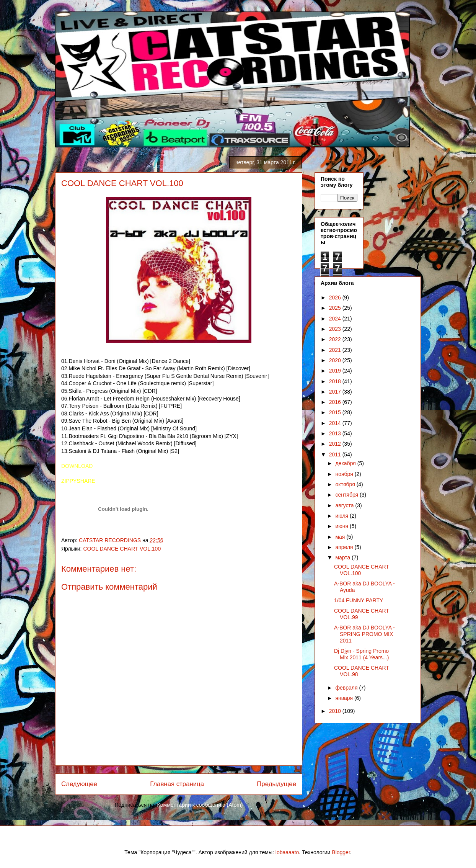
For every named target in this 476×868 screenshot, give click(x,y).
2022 (336, 339)
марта (343, 557)
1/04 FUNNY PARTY (359, 600)
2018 (336, 381)
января (345, 698)
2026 (336, 298)
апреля (345, 547)
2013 (336, 433)
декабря (346, 463)
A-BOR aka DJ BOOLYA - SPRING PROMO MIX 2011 (364, 634)
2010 (336, 711)
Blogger (341, 852)
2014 (336, 423)
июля (342, 516)
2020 (336, 360)
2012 (336, 444)
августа (345, 505)
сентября (347, 495)
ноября (345, 474)
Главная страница (177, 784)
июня (342, 526)
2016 (336, 402)
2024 (336, 319)
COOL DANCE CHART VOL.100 (122, 549)
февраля (347, 688)
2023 (336, 329)
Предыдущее (276, 784)
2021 (336, 350)
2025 (336, 308)
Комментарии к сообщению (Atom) (200, 805)
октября (346, 484)
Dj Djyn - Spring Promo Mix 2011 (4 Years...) (361, 654)
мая (341, 537)
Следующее (79, 784)
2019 (336, 371)
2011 (336, 454)
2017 (336, 392)
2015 (336, 412)
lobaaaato (287, 852)
